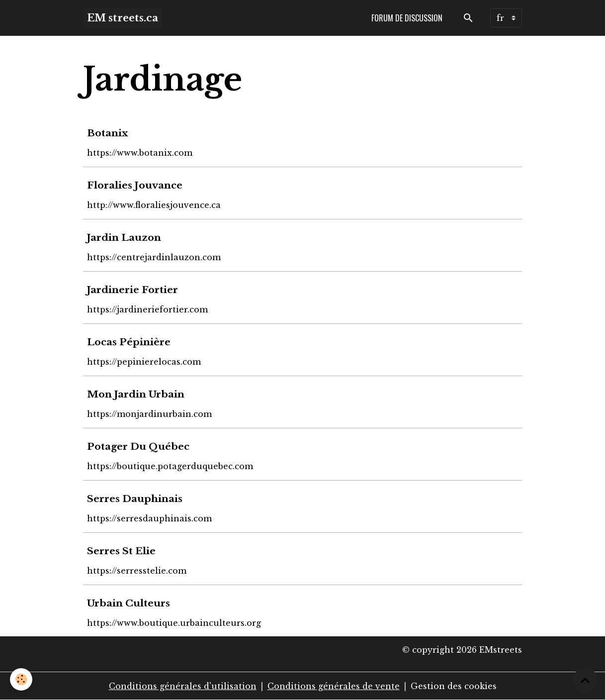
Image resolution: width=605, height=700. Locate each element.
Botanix (107, 133)
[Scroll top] (585, 680)
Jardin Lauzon (124, 237)
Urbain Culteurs (129, 603)
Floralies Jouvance (135, 185)
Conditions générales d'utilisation (183, 686)
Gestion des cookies (454, 686)
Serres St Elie (121, 551)
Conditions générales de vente (334, 686)
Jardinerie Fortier (132, 290)
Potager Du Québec (138, 446)
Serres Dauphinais (135, 499)
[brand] (123, 18)
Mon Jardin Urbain (136, 394)
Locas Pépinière (129, 342)
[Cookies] (21, 679)
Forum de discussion (407, 18)
